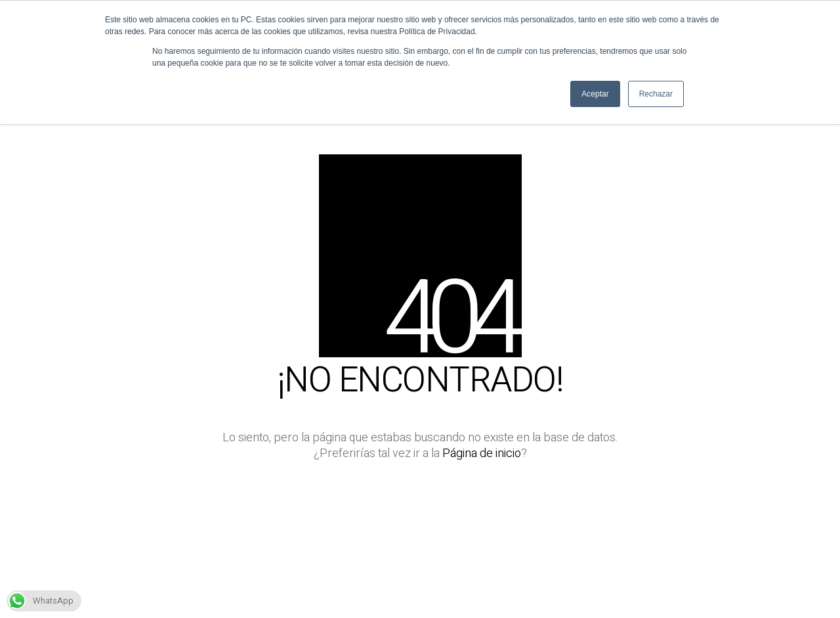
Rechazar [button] (656, 94)
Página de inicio (482, 454)
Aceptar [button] (595, 94)
